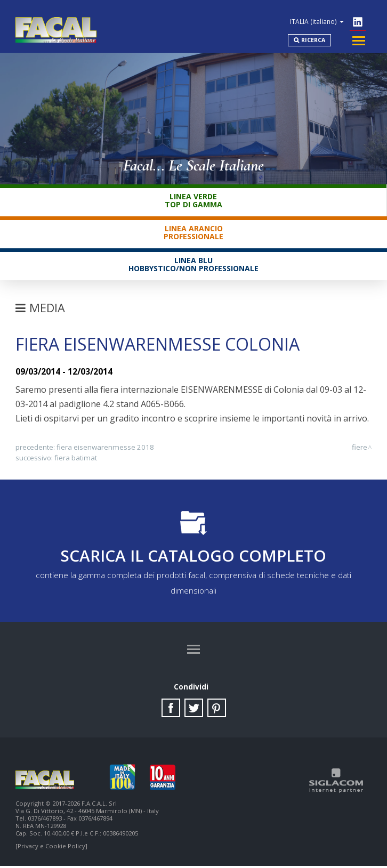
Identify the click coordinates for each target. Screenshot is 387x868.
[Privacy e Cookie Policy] (51, 848)
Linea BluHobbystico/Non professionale (193, 265)
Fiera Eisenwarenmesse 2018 (105, 448)
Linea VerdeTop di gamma (193, 201)
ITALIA (317, 18)
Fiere (360, 448)
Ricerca (312, 38)
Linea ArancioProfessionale (193, 233)
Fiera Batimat (76, 458)
